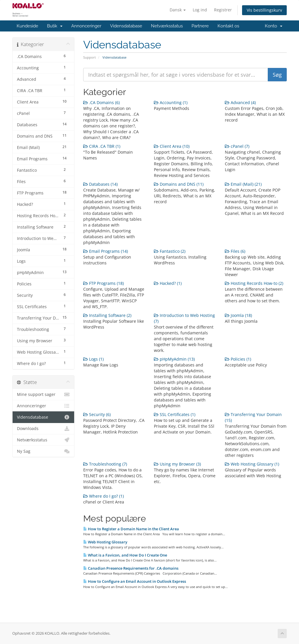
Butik (55, 26)
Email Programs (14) (106, 251)
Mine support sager (43, 394)
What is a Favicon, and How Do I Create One (125, 555)
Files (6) (235, 251)
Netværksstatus (167, 26)
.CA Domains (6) (101, 102)
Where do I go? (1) (104, 496)
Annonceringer (86, 26)
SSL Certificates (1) (175, 414)
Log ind (200, 10)
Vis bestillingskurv (264, 10)
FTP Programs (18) (104, 283)
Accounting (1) (171, 102)
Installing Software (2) (107, 315)
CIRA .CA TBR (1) (102, 146)
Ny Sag (43, 451)
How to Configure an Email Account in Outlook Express (135, 581)
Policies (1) (238, 359)
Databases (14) (100, 184)
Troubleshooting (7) (105, 464)
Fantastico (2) (170, 251)
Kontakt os (228, 26)
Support (89, 57)
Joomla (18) (238, 315)
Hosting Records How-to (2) (254, 283)
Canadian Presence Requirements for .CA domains (131, 568)
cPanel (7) (237, 146)
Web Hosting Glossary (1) (252, 464)
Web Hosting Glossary (105, 542)
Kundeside (27, 26)
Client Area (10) (172, 146)
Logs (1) (93, 359)
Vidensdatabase (126, 26)
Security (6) (97, 414)
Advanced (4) (240, 102)
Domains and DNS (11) (179, 184)
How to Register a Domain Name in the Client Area (131, 529)
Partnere (200, 26)
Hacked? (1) (168, 283)
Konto (274, 26)
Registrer (223, 10)
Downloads (43, 429)
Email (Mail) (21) (243, 184)
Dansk (178, 10)
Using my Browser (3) (177, 464)
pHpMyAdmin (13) (174, 359)
